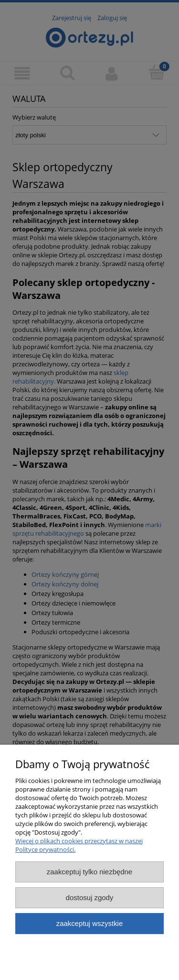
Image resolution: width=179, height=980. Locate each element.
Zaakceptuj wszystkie (89, 923)
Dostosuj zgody (90, 897)
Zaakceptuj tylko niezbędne (89, 872)
